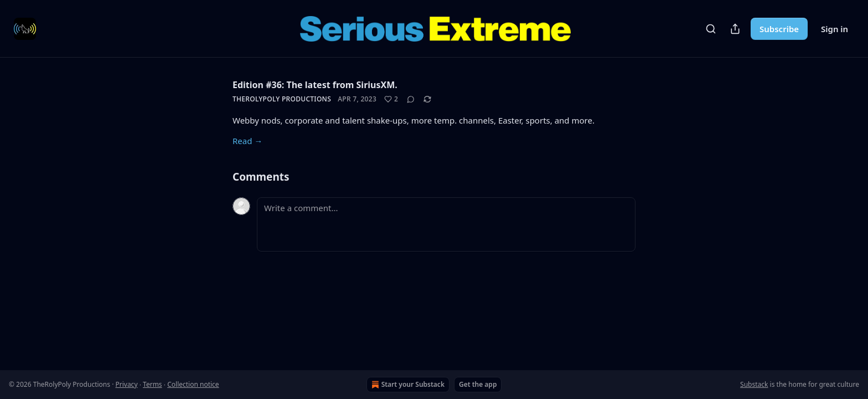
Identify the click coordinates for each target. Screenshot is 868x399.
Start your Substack (407, 385)
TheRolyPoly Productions (282, 99)
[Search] (711, 29)
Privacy (126, 384)
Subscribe (779, 29)
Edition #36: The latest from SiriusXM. (315, 85)
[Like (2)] (391, 99)
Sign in (835, 29)
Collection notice (193, 384)
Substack (754, 384)
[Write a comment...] (446, 224)
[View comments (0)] (411, 99)
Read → (247, 141)
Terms (153, 384)
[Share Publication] (735, 29)
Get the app (478, 384)
